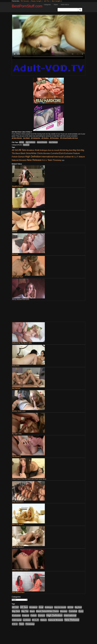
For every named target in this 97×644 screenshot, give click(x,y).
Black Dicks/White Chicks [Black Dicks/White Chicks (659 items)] (32, 153)
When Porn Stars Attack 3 (21, 570)
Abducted (15, 209)
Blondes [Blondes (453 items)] (47, 153)
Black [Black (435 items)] (18, 153)
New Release (53, 142)
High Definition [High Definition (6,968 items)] (33, 157)
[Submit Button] (80, 10)
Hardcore (26, 145)
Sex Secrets (16, 388)
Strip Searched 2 (18, 502)
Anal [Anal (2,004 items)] (37, 150)
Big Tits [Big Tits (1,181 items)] (25, 611)
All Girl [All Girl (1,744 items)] (15, 150)
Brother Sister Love (19, 411)
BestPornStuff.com (27, 6)
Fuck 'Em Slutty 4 (18, 547)
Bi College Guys (18, 277)
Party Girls (16, 366)
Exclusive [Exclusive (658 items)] (68, 153)
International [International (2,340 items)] (47, 157)
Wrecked (15, 254)
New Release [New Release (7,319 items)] (34, 160)
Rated (56, 5)
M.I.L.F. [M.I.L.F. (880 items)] (75, 157)
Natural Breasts (42, 142)
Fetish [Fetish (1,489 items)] (15, 157)
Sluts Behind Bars (18, 592)
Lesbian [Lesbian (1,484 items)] (67, 157)
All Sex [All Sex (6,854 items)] (22, 150)
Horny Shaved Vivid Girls (21, 299)
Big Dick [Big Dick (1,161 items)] (77, 150)
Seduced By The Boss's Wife (22, 343)
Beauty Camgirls (36, 1)
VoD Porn (47, 1)
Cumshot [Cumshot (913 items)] (55, 153)
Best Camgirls (56, 1)
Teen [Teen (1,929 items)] (50, 160)
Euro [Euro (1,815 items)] (62, 153)
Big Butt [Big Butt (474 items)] (69, 150)
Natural (15, 232)
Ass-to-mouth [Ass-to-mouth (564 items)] (54, 150)
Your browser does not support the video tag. (48, 37)
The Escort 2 (16, 456)
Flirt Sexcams (25, 1)
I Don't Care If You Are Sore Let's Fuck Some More (29, 479)
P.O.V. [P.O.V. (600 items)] (44, 160)
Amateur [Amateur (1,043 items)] (30, 150)
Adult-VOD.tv (65, 5)
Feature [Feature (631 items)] (76, 153)
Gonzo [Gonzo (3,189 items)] (21, 157)
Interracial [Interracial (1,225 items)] (59, 157)
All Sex (22, 142)
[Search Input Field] (68, 10)
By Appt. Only (17, 434)
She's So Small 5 (18, 524)
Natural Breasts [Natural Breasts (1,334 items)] (19, 160)
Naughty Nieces (18, 186)
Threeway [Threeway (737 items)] (57, 160)
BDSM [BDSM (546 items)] (63, 150)
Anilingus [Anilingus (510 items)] (44, 150)
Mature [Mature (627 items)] (82, 157)
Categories (47, 5)
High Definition (30, 142)
